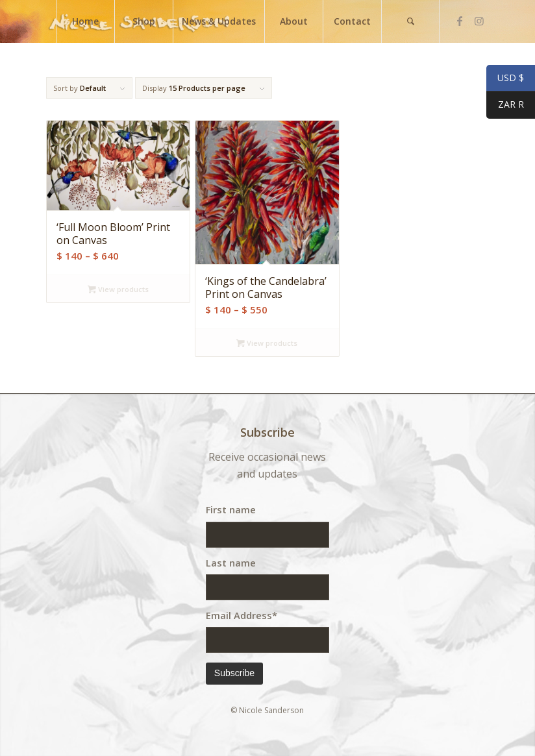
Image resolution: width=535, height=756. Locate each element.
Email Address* (242, 615)
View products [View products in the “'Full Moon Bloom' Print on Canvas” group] (118, 289)
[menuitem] (85, 21)
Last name (231, 563)
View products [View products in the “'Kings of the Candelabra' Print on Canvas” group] (267, 343)
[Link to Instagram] (479, 21)
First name (231, 509)
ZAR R (505, 106)
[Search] (410, 21)
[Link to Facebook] (460, 21)
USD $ (505, 79)
